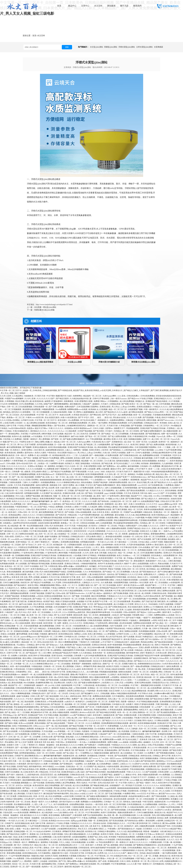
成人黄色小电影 (46, 539)
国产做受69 (109, 777)
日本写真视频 (165, 404)
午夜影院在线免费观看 (9, 488)
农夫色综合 (132, 577)
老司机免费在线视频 (45, 445)
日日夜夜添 (147, 566)
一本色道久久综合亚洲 (173, 618)
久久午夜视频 (174, 401)
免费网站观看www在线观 (78, 409)
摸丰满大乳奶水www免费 (134, 585)
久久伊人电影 (69, 510)
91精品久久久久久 (161, 407)
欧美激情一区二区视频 (65, 491)
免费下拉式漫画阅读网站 (73, 569)
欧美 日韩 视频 (101, 553)
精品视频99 (175, 515)
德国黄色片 (175, 442)
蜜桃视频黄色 (156, 464)
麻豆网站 (107, 439)
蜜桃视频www (45, 504)
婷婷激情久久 (103, 420)
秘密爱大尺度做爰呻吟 (54, 401)
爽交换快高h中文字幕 (170, 466)
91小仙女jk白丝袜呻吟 (98, 675)
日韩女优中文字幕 (168, 501)
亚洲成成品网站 (15, 515)
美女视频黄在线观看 (56, 769)
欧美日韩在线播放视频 (58, 447)
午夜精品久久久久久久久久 (122, 458)
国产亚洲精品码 (66, 764)
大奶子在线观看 (116, 626)
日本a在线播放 (144, 547)
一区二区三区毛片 (163, 426)
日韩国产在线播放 (160, 518)
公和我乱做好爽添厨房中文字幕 (164, 453)
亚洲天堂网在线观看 (143, 683)
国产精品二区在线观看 (95, 493)
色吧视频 (49, 607)
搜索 (67, 47)
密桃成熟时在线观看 (88, 864)
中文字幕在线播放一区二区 (142, 750)
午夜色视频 (54, 842)
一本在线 (110, 756)
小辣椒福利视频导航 (89, 564)
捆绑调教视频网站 (62, 404)
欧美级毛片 (80, 702)
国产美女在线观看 (11, 731)
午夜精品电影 (88, 477)
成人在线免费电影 (22, 620)
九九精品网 (153, 442)
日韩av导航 (164, 647)
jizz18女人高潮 (119, 499)
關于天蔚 (124, 6)
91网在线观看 (163, 748)
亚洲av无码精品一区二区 (125, 834)
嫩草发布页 (53, 634)
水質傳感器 (158, 47)
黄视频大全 (140, 401)
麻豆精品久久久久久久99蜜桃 (16, 531)
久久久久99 (149, 726)
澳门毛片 (18, 845)
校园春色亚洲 (109, 715)
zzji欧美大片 (70, 702)
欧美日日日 (105, 658)
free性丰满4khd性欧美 (17, 428)
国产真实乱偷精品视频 (148, 488)
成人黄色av (142, 745)
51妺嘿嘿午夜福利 (57, 464)
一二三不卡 (60, 461)
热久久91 (132, 482)
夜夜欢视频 (108, 661)
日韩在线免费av (133, 396)
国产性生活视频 (10, 767)
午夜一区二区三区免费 (35, 537)
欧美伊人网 (33, 772)
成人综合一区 (130, 442)
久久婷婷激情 (6, 864)
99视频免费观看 (48, 409)
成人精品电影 (13, 526)
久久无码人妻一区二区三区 (116, 474)
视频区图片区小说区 (64, 396)
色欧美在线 (88, 710)
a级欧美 (28, 472)
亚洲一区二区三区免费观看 (155, 537)
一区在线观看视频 (168, 850)
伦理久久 (153, 564)
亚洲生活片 (145, 531)
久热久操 (107, 453)
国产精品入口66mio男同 (154, 412)
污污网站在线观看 (162, 721)
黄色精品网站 (14, 434)
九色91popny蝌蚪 (110, 396)
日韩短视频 (105, 693)
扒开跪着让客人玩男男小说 (96, 853)
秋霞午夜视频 (58, 834)
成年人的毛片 (151, 807)
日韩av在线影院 (130, 612)
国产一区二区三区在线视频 (64, 539)
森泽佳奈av (30, 453)
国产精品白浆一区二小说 (13, 491)
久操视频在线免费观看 (97, 742)
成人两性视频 (20, 794)
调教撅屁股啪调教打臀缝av (42, 426)
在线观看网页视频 (121, 583)
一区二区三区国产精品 (174, 412)
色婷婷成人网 (149, 474)
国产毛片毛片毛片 (110, 415)
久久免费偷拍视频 (150, 804)
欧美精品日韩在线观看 (16, 499)
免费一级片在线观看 (170, 434)
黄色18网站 (27, 658)
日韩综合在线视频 (88, 523)
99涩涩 (160, 620)
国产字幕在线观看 (80, 472)
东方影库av (93, 526)
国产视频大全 (21, 807)
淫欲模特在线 (133, 791)
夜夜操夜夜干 (152, 561)
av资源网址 (115, 677)
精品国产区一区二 (16, 685)
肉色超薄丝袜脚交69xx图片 (140, 796)
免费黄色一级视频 (81, 450)
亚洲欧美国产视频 (81, 607)
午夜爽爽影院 (6, 601)
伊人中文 (173, 477)
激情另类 (68, 867)
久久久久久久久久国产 (46, 399)
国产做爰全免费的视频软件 (151, 431)
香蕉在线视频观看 (14, 572)
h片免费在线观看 (112, 455)
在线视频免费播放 (48, 482)
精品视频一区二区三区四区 (92, 461)
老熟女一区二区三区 (11, 637)
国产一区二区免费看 (33, 737)
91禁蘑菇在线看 (156, 842)
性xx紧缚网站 (56, 650)
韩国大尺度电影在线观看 (66, 601)
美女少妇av (74, 794)
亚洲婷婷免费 (30, 685)
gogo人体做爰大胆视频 (114, 493)
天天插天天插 (112, 426)
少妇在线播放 (128, 718)
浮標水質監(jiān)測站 (127, 47)
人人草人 (96, 547)
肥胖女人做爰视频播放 (86, 412)
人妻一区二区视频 (30, 618)
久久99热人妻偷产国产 (44, 404)
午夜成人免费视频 (56, 507)
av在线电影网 (175, 583)
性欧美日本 (25, 583)
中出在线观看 (117, 612)
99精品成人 (42, 629)
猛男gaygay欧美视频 (79, 821)
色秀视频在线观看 (32, 493)
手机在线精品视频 (137, 769)
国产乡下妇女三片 (30, 545)
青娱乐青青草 (41, 510)
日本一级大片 (21, 455)
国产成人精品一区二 (161, 623)
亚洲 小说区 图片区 (63, 488)
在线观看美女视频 (142, 699)
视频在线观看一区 (172, 542)
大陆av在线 (24, 488)
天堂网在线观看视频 (83, 610)
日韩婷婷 (174, 623)
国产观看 (125, 404)
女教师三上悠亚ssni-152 (122, 764)
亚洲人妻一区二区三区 (71, 496)
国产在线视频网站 (146, 634)
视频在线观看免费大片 (127, 813)
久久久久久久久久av (56, 431)
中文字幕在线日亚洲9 (129, 547)
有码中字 (101, 564)
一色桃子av (167, 531)
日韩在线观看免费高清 (72, 583)
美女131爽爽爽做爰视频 (68, 642)
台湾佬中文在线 (28, 420)
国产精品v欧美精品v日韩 (158, 477)
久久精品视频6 (56, 569)
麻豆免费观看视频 (14, 447)
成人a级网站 (122, 466)
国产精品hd (142, 612)
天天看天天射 (40, 396)
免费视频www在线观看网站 (92, 802)
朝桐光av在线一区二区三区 (74, 813)
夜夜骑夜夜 (173, 848)
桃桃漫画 (53, 485)
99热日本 (34, 777)
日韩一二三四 (20, 745)
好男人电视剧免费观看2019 (171, 861)
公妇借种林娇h (108, 545)
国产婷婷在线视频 (119, 810)
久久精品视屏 (71, 431)
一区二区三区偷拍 (74, 731)
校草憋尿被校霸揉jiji (28, 753)
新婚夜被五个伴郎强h (26, 610)
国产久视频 (122, 848)
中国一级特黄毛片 (151, 409)
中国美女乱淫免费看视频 (29, 547)
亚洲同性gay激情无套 (77, 612)
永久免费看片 (6, 461)
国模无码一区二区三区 (90, 658)
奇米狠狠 (164, 423)
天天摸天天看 (35, 864)
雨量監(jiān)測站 (111, 47)
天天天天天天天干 (51, 436)
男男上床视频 (34, 577)
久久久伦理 (54, 591)
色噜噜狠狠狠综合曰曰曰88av (150, 664)
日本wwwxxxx (106, 737)
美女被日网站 (98, 788)
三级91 (25, 482)
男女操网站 (136, 601)
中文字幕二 (172, 585)
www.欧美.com (17, 539)
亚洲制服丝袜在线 (97, 499)
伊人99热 (179, 758)
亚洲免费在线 (140, 558)
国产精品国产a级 (82, 491)
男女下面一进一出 (46, 618)
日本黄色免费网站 (31, 837)
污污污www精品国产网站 (94, 591)
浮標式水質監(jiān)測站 (82, 67)
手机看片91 (83, 675)
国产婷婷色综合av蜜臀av (135, 821)
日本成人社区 (75, 693)
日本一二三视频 (164, 447)
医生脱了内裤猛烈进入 (145, 637)
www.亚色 (122, 396)
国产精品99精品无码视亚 (107, 712)
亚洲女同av (38, 580)
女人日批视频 (102, 409)
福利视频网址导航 (168, 656)
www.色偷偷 (60, 767)
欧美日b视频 (68, 610)
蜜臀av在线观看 (67, 458)
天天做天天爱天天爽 (8, 761)
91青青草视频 (18, 461)
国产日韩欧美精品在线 (129, 455)
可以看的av (21, 645)
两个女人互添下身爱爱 (27, 445)
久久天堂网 (57, 583)
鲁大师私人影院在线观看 (17, 574)
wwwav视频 (135, 780)
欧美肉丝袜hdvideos (139, 477)
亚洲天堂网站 (27, 450)
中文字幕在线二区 (102, 856)
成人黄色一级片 (100, 496)
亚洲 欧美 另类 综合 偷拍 (142, 493)
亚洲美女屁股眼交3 (145, 407)
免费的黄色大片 (150, 574)
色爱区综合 (97, 664)
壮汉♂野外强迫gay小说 (98, 607)
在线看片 (130, 704)
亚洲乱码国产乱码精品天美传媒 (153, 428)
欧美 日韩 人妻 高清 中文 (91, 826)
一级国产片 (147, 618)
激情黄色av (161, 761)
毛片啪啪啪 (86, 680)
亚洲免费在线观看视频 (70, 542)
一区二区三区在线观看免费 (120, 601)
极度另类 (150, 626)
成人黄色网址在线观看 (36, 423)
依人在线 (24, 772)
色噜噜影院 (109, 504)
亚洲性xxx (148, 607)
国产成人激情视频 (34, 750)
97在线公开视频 (147, 399)
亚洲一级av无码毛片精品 (59, 677)
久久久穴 (157, 829)
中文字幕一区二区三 (8, 758)
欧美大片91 (177, 756)
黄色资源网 (150, 821)
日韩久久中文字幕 (37, 550)
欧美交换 (28, 785)
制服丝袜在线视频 (131, 580)
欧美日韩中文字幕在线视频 (40, 656)
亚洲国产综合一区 (125, 561)
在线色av (4, 683)
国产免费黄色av (110, 466)
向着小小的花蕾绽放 (69, 418)
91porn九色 (161, 436)
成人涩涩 (99, 412)
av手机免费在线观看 (55, 702)
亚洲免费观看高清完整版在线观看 (115, 723)
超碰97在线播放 (51, 537)
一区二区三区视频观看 (12, 409)
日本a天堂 (119, 683)
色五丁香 (52, 531)
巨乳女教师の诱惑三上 (41, 472)
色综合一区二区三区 (57, 718)
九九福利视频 (168, 464)
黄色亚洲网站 (12, 769)
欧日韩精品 (151, 569)
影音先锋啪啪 (171, 491)
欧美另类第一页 (50, 623)
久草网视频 (10, 401)
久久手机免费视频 (37, 607)
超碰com (76, 488)
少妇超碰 (88, 569)
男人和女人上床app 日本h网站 (124, 407)
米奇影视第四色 (95, 572)
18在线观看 (154, 577)
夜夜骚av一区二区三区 (16, 418)
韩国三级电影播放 (83, 464)
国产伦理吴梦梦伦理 (11, 599)
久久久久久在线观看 (34, 469)
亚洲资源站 (5, 618)
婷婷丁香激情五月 (63, 469)
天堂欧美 (163, 599)
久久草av (157, 496)
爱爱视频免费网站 (158, 534)
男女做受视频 (78, 734)
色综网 (164, 731)
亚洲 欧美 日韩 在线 (75, 445)
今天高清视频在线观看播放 (30, 731)
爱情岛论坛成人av (127, 518)
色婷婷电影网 (67, 685)
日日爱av (85, 499)
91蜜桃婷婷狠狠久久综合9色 (133, 850)
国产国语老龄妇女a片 (148, 572)
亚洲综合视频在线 (40, 447)
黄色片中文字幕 (117, 688)
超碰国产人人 (119, 775)
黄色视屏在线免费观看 (32, 409)
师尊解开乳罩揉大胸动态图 (95, 666)
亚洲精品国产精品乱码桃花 (157, 401)
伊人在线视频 (30, 461)
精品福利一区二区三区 (93, 396)
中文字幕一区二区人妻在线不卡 (80, 588)
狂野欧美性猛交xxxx (63, 799)
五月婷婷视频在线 (105, 791)
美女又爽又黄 (39, 604)
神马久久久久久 (141, 604)
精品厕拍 (172, 539)
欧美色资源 (111, 729)
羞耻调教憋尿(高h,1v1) (34, 756)
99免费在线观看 (102, 707)
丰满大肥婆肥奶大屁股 (84, 401)
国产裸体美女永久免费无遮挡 (41, 748)
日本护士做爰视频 (143, 453)
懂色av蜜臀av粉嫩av (66, 566)
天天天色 (18, 485)
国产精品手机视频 (77, 726)
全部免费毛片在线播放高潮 (102, 780)
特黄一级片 (115, 707)
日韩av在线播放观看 (84, 512)
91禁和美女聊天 (15, 780)
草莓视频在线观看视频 (107, 555)
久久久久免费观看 (93, 723)
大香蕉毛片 (169, 788)
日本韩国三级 (80, 796)
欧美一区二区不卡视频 (173, 620)
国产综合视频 (134, 531)
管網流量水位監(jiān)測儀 (44, 310)
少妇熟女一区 (43, 464)
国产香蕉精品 (64, 537)
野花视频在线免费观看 (118, 423)
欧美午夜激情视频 (115, 645)
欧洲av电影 (8, 837)
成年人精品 (67, 629)
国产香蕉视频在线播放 (166, 753)
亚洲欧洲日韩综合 (35, 601)
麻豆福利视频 (147, 458)
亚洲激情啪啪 (35, 488)
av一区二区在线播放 (63, 664)
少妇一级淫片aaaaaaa (119, 399)
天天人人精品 (65, 842)
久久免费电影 (17, 439)
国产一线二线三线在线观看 (23, 477)
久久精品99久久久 (12, 588)
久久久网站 (136, 464)
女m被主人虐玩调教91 (12, 642)
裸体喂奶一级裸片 (32, 861)
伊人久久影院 (127, 680)
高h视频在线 (92, 756)
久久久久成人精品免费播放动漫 (138, 515)
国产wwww (93, 758)
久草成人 (39, 688)
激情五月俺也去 (33, 499)
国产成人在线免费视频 (77, 620)
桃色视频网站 (158, 618)
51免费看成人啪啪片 (172, 485)
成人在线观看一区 (44, 455)
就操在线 (20, 775)
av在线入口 (84, 794)
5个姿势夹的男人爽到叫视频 (145, 420)
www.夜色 (159, 450)
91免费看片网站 (129, 794)
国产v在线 (103, 861)
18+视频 (3, 442)
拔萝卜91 (147, 439)
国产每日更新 (99, 431)
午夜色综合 (52, 453)
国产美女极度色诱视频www (168, 712)
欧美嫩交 (60, 466)
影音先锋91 (63, 420)
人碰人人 (69, 450)
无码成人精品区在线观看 (115, 669)
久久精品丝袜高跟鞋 (59, 412)
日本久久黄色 (125, 861)
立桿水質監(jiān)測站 (144, 47)
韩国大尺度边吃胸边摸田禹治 (74, 631)
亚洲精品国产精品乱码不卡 (112, 639)
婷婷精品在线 (45, 561)
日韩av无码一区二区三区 (28, 512)
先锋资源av (134, 583)
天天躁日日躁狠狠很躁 (46, 515)
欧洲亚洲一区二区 (139, 861)
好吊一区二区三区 (45, 545)
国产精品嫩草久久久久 (121, 445)
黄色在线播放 (87, 482)
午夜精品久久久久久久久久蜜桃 (120, 596)
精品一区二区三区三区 (118, 409)
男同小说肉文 (148, 721)
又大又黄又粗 (110, 461)
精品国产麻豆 (151, 585)
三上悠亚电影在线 (129, 450)
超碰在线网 (81, 558)
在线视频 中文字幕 (84, 601)
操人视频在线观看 (171, 431)
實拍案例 (111, 6)
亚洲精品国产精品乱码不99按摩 (147, 656)
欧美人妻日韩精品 (96, 634)
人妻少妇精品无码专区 (60, 561)
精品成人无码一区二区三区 (65, 442)
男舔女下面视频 (115, 569)
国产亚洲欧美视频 (133, 499)
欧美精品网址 (92, 861)
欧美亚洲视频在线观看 (147, 723)
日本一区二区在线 (23, 802)
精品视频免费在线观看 (116, 772)
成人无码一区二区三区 (161, 439)
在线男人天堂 (72, 683)
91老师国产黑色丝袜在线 (115, 629)
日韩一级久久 (6, 472)
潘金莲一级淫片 (42, 610)
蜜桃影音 (70, 547)
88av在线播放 (29, 683)
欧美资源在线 (38, 401)
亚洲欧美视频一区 (148, 788)
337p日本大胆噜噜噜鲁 (9, 404)
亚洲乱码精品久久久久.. (164, 399)
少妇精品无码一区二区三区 (121, 501)
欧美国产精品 (49, 601)
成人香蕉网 (146, 593)
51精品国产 (87, 404)
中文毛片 (89, 485)
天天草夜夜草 (9, 748)
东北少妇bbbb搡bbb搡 (96, 647)
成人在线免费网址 (42, 840)
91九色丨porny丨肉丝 (96, 472)
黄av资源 (142, 669)
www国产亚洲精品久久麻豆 (81, 715)
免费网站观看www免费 (38, 591)
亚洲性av (31, 466)
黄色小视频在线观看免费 (127, 485)
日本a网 (27, 799)
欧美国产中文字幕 (100, 601)
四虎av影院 (10, 537)
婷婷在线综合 (164, 499)
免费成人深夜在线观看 (30, 588)
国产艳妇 (119, 715)
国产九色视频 (128, 469)
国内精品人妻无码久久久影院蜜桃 (17, 412)
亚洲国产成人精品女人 (19, 591)
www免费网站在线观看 (104, 520)
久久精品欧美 (89, 580)
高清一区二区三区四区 (148, 729)
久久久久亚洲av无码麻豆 (81, 561)
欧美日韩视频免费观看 (95, 474)
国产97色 (84, 777)
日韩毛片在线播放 (119, 453)
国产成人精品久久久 (150, 499)
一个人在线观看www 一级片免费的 (103, 480)
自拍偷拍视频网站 (80, 837)
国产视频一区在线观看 (81, 596)
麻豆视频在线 (76, 404)
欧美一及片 (81, 577)
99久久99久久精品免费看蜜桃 (71, 591)
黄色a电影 (70, 737)
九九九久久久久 (173, 661)
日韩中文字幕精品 (90, 555)
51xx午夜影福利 (173, 802)
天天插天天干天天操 (170, 685)
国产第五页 (59, 512)
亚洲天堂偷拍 (8, 756)
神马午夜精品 (144, 534)
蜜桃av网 (177, 599)
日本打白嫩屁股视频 (11, 583)
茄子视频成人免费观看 (25, 729)
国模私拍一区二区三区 (97, 426)
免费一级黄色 (63, 623)
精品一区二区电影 (126, 553)
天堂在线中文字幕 (77, 853)
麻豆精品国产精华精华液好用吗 (76, 480)
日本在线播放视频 (79, 842)
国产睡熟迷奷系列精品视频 (52, 518)
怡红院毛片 (84, 415)
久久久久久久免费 (135, 418)
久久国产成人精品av (94, 593)
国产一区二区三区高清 (10, 415)
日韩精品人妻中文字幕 (36, 645)
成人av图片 (28, 710)
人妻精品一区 (163, 574)
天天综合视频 (47, 731)
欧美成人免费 (80, 458)
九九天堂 (124, 726)
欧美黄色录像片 (175, 469)
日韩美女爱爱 (77, 528)
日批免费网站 (103, 818)
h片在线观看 (110, 840)
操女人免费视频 (81, 840)
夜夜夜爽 (109, 591)
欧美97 (120, 585)
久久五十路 (165, 480)
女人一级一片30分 (58, 477)
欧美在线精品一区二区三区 (57, 423)
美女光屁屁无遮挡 (52, 418)
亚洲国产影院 (115, 702)
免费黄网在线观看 (8, 696)
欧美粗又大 (70, 464)
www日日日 (143, 485)
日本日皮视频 (58, 434)
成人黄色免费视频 (127, 401)
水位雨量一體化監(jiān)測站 (45, 307)
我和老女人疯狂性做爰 (132, 802)
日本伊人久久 (51, 669)
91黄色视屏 (95, 642)
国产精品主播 (107, 464)
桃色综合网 (170, 510)
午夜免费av (4, 591)
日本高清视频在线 (134, 804)
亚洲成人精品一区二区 (96, 631)
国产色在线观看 (121, 756)
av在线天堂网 (8, 423)
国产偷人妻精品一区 (15, 704)
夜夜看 (125, 534)
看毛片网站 (101, 528)
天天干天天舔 (70, 526)
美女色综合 (137, 566)
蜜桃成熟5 (42, 721)
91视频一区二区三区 (165, 739)
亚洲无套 (140, 677)
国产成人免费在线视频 (117, 436)
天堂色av (19, 458)
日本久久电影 (99, 428)
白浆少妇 (81, 493)
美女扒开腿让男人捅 (24, 401)
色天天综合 (76, 639)
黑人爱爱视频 (45, 439)
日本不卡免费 (160, 458)
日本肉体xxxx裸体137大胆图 (76, 507)
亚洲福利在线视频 (137, 507)
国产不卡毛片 (84, 418)
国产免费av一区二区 (113, 534)
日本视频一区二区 (21, 664)
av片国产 (159, 707)
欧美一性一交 (65, 639)
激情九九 (41, 810)
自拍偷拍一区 (129, 537)
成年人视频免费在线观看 (116, 528)
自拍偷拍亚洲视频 (73, 461)
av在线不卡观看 (157, 542)
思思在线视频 (9, 507)
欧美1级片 (13, 512)
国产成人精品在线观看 (56, 723)
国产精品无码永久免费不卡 (73, 504)
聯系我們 (137, 6)
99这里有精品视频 (173, 807)
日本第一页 (6, 539)
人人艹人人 (48, 804)
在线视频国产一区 (117, 785)
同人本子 (26, 569)
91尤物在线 (125, 666)
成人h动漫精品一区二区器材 (157, 507)
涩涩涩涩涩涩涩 (80, 531)
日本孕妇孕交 (46, 834)
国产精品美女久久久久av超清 (116, 412)
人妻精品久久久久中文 (91, 583)
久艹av (179, 418)
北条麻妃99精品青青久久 (70, 680)
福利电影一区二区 (56, 739)
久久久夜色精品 (86, 653)
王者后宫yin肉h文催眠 (45, 461)
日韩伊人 (79, 666)
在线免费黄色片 (82, 566)
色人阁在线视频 (101, 447)
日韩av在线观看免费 (29, 739)
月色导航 (24, 434)
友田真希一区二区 (135, 799)
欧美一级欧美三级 (67, 750)
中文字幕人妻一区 (15, 561)
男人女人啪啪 (72, 748)
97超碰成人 (134, 620)
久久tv (85, 572)
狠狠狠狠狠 (87, 664)
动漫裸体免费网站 (117, 420)
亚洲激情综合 (118, 442)
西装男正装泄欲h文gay (76, 691)
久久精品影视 (85, 850)
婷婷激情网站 (165, 799)
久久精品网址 (18, 396)
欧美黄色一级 (96, 739)
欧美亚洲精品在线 (66, 634)
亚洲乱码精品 (89, 623)
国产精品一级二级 (151, 404)
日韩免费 (78, 656)
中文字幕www (153, 558)
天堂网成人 (172, 428)
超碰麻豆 (96, 404)
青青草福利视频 (7, 707)
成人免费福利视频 (125, 415)
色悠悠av (30, 428)
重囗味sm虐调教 (169, 823)
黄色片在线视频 (126, 845)
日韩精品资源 (115, 404)
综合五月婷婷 (115, 691)
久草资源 (75, 415)
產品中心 (72, 6)
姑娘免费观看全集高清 (55, 450)
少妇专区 (105, 450)
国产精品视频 (126, 615)
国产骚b (3, 561)
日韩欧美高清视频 (95, 620)
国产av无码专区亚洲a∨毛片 (42, 799)
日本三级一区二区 (16, 737)
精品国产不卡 (137, 496)
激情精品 (132, 474)
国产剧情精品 (115, 450)
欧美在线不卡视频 (53, 604)
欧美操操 (92, 409)
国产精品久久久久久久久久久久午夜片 (150, 661)
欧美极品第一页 (60, 545)
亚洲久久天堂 (117, 439)
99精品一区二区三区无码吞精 (82, 520)
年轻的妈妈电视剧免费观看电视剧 (165, 472)
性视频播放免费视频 (28, 474)
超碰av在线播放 (167, 677)
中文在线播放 (171, 493)
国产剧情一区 (57, 439)
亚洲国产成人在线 (43, 477)
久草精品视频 (125, 426)
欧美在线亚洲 (39, 785)
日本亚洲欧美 (97, 610)
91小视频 (161, 807)
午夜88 (29, 418)
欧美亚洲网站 (166, 785)
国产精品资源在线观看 (164, 642)
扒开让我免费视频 (27, 404)
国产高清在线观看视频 (21, 558)
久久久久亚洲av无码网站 (10, 420)
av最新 (18, 829)
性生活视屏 (62, 453)
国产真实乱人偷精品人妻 (94, 618)
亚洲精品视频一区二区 (14, 626)
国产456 (148, 639)
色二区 (137, 553)
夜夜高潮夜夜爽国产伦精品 (51, 499)
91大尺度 (112, 769)
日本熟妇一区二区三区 (87, 637)
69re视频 (152, 436)
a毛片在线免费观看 (28, 415)
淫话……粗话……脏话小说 (101, 418)
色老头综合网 (65, 415)
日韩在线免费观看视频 (25, 688)
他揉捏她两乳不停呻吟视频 (115, 577)
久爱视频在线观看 (75, 545)
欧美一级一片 (92, 458)
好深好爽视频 (152, 599)
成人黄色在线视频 (15, 683)
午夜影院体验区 (22, 507)
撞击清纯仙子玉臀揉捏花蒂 (131, 767)
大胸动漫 (129, 420)
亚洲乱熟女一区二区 (162, 512)
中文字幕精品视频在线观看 (148, 702)
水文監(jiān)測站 (96, 47)
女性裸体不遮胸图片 (25, 580)
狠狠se (113, 693)
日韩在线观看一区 (41, 407)
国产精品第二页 (90, 445)
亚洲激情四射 (71, 742)
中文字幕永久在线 (145, 693)
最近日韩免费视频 (99, 596)
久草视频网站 (113, 401)
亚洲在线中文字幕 (68, 577)
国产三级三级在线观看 (50, 696)
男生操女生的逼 (120, 418)
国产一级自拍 (110, 610)
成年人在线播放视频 (113, 488)
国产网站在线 (96, 415)
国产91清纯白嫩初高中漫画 (169, 572)
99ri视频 (140, 474)
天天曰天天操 (54, 577)
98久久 (178, 615)
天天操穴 (105, 404)
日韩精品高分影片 (151, 423)
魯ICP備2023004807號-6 (95, 383)
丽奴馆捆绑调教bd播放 (105, 580)
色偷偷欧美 (29, 396)
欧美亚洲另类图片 (107, 558)
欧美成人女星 (151, 650)
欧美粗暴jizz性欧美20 (115, 564)
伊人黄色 (92, 423)
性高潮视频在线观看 (147, 631)
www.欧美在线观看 (21, 813)
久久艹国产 (118, 599)
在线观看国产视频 (136, 409)
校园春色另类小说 (128, 677)
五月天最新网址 (108, 491)
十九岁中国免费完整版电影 (89, 515)
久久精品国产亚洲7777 (121, 477)
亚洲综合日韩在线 (72, 564)
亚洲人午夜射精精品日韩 (138, 436)
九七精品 (171, 796)
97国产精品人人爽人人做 (76, 647)
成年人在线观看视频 (104, 523)
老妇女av (117, 850)
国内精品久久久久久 (39, 431)
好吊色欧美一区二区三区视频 (73, 599)
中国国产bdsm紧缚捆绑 (14, 399)
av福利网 (70, 710)
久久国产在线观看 (11, 480)
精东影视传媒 (171, 445)
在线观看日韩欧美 (121, 620)
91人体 (140, 815)
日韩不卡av (164, 526)
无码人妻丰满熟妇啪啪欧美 (37, 677)
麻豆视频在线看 (167, 710)
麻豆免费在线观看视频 (87, 748)
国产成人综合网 (48, 488)
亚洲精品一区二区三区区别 (99, 688)
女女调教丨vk (92, 842)
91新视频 (73, 856)
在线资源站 (53, 861)
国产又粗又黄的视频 (146, 450)
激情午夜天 (167, 612)
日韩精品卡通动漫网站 (14, 799)
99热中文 (42, 647)
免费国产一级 (77, 699)
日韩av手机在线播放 (156, 745)
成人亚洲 (120, 610)
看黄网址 (120, 729)
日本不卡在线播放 (32, 566)
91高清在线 (96, 442)
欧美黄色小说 (91, 831)
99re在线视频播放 (35, 520)
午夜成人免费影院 (59, 588)
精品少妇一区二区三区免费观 (80, 788)
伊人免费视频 (155, 466)
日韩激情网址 (149, 426)
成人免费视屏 (81, 756)
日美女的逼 (177, 577)
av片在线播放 (37, 436)
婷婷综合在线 (76, 696)
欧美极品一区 (41, 466)
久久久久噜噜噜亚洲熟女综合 (68, 482)
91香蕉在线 (8, 528)
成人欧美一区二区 (34, 615)
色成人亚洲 (18, 837)
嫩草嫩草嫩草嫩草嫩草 (41, 501)
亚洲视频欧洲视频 (23, 555)
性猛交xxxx (72, 453)
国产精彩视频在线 (153, 434)
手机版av (122, 526)
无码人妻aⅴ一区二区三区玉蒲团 (121, 699)
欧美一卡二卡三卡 (129, 550)
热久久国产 (106, 442)
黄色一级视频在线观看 (110, 547)
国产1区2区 (52, 693)
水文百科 (98, 6)
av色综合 (40, 596)
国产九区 (33, 629)
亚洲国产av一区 (98, 680)
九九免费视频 (16, 618)
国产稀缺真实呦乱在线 (91, 639)
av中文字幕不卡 (141, 469)
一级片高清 (99, 804)
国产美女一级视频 (31, 458)
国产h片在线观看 (145, 539)
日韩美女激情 (68, 840)
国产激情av (45, 707)
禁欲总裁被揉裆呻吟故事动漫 (126, 520)
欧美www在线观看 (26, 723)
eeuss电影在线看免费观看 (63, 859)
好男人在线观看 (90, 469)
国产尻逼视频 (148, 418)
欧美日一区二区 (136, 404)
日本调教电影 (167, 496)
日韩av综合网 (162, 631)
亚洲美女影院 (105, 407)
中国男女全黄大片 (27, 442)
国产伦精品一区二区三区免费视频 (115, 434)
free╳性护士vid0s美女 (141, 764)
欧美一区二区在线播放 (143, 415)
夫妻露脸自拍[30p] (153, 769)
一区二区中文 (52, 734)
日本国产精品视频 (85, 431)
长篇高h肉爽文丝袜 (21, 528)
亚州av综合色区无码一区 (27, 464)
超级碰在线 (133, 534)
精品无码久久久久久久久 (15, 750)
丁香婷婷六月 (84, 642)
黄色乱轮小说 (148, 645)
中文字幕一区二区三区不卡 (48, 415)
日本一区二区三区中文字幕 (135, 626)
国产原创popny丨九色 (55, 645)
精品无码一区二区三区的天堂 (77, 434)
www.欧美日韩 (38, 418)
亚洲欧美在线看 (69, 493)
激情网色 (52, 466)
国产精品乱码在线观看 (104, 604)
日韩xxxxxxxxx (39, 726)
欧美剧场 (155, 647)
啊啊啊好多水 (35, 813)
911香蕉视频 (45, 588)
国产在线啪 (70, 512)
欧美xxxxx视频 (101, 769)
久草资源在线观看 (61, 618)
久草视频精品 (164, 729)
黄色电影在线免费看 (114, 537)
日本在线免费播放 (148, 396)
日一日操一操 (60, 445)
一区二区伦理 (63, 693)
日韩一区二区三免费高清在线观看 (21, 534)
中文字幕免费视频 (119, 864)
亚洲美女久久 (136, 731)
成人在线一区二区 (74, 477)
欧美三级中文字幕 (43, 650)
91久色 (96, 588)
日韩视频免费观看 (105, 599)
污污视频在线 (158, 607)
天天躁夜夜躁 (166, 455)
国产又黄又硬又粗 (49, 558)
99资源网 (136, 615)
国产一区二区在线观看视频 (135, 599)
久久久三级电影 (132, 729)
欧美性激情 (59, 526)
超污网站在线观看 (136, 412)
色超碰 (139, 829)
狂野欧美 (174, 480)
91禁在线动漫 (20, 669)
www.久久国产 (159, 493)
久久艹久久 (31, 850)
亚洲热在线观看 (57, 564)
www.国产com (44, 758)
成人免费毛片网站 (63, 699)
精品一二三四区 (56, 610)
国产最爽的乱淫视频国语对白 (145, 845)
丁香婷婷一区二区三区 (75, 723)
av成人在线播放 (98, 629)
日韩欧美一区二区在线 (108, 526)
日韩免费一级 (18, 472)
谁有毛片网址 (34, 585)
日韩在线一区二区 (171, 672)
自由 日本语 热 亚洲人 (102, 512)
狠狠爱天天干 (120, 428)
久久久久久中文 (76, 623)
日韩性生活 (109, 539)
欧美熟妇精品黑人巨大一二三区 (65, 455)
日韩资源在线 (136, 461)
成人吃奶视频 (124, 731)
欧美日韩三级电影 (138, 445)
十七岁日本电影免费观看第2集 (94, 656)
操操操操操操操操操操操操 (51, 480)
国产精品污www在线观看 (77, 574)
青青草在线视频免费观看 (154, 510)
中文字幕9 (51, 396)
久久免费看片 (124, 480)
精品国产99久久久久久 (150, 480)
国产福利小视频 (61, 620)
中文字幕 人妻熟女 (42, 848)
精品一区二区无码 (136, 510)
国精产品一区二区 (61, 761)
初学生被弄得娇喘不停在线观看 (103, 848)
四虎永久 (17, 450)
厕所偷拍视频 (29, 650)
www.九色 (58, 813)
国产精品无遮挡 (63, 399)
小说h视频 (77, 555)
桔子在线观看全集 (156, 485)
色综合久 (4, 580)
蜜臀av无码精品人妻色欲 (108, 507)
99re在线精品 (103, 748)
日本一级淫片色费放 (66, 485)
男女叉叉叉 (83, 829)
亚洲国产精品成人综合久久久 (139, 528)
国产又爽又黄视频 (56, 407)
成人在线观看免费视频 (99, 626)
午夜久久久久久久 (56, 428)
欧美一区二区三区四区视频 (115, 804)
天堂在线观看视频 (31, 626)
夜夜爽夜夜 (69, 401)
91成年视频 (140, 518)
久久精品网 (93, 507)
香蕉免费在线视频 (14, 853)
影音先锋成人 (157, 555)
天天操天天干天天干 (139, 777)
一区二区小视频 (24, 761)
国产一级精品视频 (97, 455)
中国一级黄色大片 (145, 864)
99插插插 (44, 634)
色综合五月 (97, 661)
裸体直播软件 (65, 436)
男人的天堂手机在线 (114, 637)
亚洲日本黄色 (95, 450)
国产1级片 (156, 547)
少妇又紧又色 (39, 450)
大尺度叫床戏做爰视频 (136, 545)
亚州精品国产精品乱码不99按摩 (56, 520)
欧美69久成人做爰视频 (21, 436)
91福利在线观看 (113, 767)
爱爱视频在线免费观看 (78, 423)
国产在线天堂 (61, 515)
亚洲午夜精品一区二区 (25, 542)
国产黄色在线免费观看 (136, 491)
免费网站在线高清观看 (162, 566)
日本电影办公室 (71, 637)
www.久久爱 (132, 864)
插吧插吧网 (178, 547)
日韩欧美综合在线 (159, 593)
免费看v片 (32, 455)
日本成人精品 (144, 542)
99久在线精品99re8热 (136, 818)
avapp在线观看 (111, 788)
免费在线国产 (70, 407)
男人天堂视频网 (104, 864)
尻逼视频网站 (166, 547)
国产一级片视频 (22, 748)
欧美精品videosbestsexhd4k (60, 821)
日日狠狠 (26, 712)
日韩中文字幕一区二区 (16, 653)
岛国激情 (86, 731)
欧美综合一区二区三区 (72, 501)
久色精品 (8, 431)
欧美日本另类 (120, 545)
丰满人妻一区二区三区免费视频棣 (121, 859)
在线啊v (14, 656)
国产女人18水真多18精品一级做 (52, 547)
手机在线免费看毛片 (118, 818)
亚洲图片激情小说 (86, 585)
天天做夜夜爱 (76, 469)
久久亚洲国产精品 (105, 775)
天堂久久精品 (48, 615)
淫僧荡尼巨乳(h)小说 (64, 474)
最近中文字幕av (41, 428)
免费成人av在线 (81, 634)
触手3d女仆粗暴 (78, 436)
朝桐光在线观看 (125, 672)
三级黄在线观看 (15, 482)
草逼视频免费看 (133, 428)
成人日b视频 (119, 604)
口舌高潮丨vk (20, 423)
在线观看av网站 (112, 518)
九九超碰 (128, 610)
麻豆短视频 (120, 515)
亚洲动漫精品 (72, 729)
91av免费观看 (61, 409)
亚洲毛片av (100, 488)
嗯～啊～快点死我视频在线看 (32, 526)
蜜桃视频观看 (105, 615)
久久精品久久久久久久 (155, 491)
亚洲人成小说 (174, 423)
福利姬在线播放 (123, 461)
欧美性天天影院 (113, 666)
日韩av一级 (174, 629)
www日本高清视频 (162, 726)
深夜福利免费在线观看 (118, 482)
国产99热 (32, 807)
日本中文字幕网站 (66, 777)
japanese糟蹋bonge (165, 504)
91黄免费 (47, 631)
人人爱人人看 (37, 804)
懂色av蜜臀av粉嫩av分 (44, 442)
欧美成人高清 (28, 848)
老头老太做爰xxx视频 (92, 545)
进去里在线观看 (126, 623)
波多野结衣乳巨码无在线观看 (25, 523)
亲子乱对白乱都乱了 (89, 420)
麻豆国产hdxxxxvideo (166, 420)
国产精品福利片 (21, 585)
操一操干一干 (56, 501)
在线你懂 (147, 815)
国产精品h (109, 618)
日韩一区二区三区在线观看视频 (20, 407)
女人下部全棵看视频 (94, 439)
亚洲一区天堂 (142, 442)
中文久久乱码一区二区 (74, 466)
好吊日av (20, 785)
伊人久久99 (8, 691)
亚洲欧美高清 (41, 702)
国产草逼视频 (137, 426)
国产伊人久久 (13, 442)
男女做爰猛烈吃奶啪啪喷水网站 (121, 447)
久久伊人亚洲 (6, 396)
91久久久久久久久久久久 (17, 466)
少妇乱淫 (164, 469)
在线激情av (69, 428)
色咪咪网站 (78, 396)
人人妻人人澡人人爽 (175, 537)
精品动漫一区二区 (29, 642)
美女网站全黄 (60, 683)
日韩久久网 (35, 696)
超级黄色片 (108, 593)
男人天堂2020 (153, 861)
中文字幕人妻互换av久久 (55, 550)
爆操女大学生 (116, 469)
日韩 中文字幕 (151, 734)
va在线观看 (144, 580)
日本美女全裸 (30, 491)
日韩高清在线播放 (165, 715)
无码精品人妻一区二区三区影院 (127, 431)
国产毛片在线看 (164, 767)
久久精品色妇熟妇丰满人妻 (81, 399)
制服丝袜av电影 (67, 688)
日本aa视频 (11, 464)
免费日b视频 (113, 742)
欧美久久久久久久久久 (21, 501)
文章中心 (85, 6)
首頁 (59, 6)
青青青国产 (76, 664)
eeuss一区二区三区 (8, 785)
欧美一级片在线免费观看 (21, 666)
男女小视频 (124, 507)
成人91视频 (80, 485)
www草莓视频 (110, 634)
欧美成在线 (108, 799)
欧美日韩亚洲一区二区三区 (93, 669)
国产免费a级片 (91, 745)
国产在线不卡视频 (133, 618)
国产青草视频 (59, 737)
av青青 (154, 620)
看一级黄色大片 (123, 842)
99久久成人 (20, 496)
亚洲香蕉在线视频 (75, 572)
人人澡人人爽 (175, 704)
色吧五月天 (144, 710)
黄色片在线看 (37, 623)
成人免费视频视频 (173, 458)
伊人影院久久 (9, 734)
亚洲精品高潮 (113, 861)
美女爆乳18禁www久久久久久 (160, 691)
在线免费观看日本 (21, 550)
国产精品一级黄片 (144, 783)
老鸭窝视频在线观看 (103, 477)
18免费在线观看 (104, 745)
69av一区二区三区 (136, 856)
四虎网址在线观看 (83, 780)
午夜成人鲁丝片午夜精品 (165, 418)
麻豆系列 (133, 723)
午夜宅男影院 (20, 469)
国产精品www (133, 399)
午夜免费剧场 (53, 528)
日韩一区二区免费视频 (56, 647)
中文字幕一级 (120, 558)
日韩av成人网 (65, 528)
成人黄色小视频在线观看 (59, 712)
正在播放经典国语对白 (81, 629)
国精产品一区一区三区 (112, 664)
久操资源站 (57, 504)
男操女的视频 (164, 564)
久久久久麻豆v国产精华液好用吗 (142, 761)
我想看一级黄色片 (31, 439)
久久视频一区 (156, 531)
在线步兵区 (111, 472)
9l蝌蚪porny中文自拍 (83, 547)
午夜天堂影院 (148, 802)
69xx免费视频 (74, 420)
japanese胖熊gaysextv (29, 637)
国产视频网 (27, 447)
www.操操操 (124, 742)
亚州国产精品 (23, 767)
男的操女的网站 (147, 642)
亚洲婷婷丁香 (95, 434)
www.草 (77, 777)
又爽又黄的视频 (175, 561)
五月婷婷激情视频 (130, 488)
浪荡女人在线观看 (8, 634)
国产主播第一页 (7, 550)
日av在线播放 (124, 685)
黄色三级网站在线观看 (56, 574)
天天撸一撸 (147, 629)
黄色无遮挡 (159, 545)
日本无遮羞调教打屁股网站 (88, 407)
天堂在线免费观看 (31, 561)
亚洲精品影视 (103, 821)
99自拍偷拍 (153, 604)
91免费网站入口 (83, 739)
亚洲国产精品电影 (101, 482)
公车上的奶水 (60, 710)
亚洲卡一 (34, 620)
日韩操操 (137, 458)
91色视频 (140, 834)
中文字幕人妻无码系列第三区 (125, 591)
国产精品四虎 (93, 558)
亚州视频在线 (159, 864)
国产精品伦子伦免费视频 (49, 458)
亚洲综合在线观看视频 (54, 596)
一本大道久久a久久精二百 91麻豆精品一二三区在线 (117, 542)
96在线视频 (68, 656)
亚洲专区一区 (164, 442)
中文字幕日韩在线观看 (38, 531)
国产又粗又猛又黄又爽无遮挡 (154, 601)
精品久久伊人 (143, 577)
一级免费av (55, 542)
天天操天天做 (95, 491)
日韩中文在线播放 (12, 772)
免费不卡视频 (170, 528)
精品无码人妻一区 (162, 634)
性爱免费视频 (113, 726)
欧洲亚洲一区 (117, 512)
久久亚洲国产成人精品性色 (51, 493)
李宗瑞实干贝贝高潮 (134, 785)
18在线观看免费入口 (81, 626)
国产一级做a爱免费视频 (140, 666)
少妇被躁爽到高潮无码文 (76, 426)
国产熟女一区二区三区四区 (96, 436)
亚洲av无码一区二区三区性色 (134, 569)
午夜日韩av (60, 742)
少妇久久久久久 (29, 515)
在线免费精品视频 (77, 804)
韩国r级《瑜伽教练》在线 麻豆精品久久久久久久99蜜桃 (61, 745)
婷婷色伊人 (51, 823)
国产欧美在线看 (61, 580)
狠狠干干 (128, 564)
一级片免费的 (102, 423)
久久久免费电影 (52, 802)
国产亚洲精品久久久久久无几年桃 (129, 574)
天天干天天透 (89, 528)
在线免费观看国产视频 (150, 501)
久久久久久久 (153, 526)
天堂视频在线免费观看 (162, 415)
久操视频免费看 (104, 445)
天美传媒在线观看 (137, 434)
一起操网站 (79, 764)
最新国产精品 (40, 699)
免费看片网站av (100, 401)
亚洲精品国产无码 (36, 715)
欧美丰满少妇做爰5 (158, 764)
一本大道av (164, 696)
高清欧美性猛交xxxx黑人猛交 (73, 772)
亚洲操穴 (49, 810)
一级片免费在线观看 (154, 588)
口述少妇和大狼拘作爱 (14, 493)
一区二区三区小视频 (17, 615)
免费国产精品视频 (33, 496)
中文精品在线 (26, 599)
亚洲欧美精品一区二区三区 (136, 688)
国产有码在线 (104, 501)
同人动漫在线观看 (23, 623)
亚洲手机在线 (123, 761)
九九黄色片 (112, 675)
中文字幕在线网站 (93, 813)
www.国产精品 (81, 791)
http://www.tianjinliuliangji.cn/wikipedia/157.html (54, 305)
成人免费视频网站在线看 (149, 455)
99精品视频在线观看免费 (127, 693)
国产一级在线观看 (176, 631)
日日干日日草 (54, 658)
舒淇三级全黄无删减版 (70, 826)
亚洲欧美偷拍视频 (70, 848)
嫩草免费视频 (22, 634)
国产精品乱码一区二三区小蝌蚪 (51, 637)
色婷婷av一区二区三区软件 (163, 639)
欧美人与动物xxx (124, 555)
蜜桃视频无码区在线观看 (151, 685)
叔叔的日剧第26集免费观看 (49, 523)
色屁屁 (59, 753)
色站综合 (111, 574)
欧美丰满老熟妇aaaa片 (83, 428)
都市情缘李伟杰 (133, 653)
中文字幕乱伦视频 (51, 715)
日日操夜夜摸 (151, 818)
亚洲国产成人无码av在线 (55, 593)
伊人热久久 (22, 520)
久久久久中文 (152, 504)
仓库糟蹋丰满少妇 (95, 799)
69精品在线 (148, 512)
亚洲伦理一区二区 (18, 867)
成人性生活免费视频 (81, 785)
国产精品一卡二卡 (30, 788)
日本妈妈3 (144, 466)
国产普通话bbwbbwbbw (76, 593)
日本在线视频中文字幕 (63, 607)
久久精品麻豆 (174, 518)
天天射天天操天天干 (125, 472)
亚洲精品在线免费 (96, 777)
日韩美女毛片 (28, 845)
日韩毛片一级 (132, 669)
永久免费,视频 (107, 583)
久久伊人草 (57, 612)
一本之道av (26, 829)
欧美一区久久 (148, 810)
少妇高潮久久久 (108, 683)
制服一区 (72, 412)
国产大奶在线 (59, 748)
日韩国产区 (19, 756)
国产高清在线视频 (116, 821)
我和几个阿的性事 (100, 569)
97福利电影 (91, 691)
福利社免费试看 (42, 485)
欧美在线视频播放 (150, 461)
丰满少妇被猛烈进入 (21, 431)
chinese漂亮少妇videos (121, 737)
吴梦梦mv (109, 428)
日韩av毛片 (30, 510)
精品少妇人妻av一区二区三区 (168, 474)
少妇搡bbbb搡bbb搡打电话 (164, 693)
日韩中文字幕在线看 (101, 399)
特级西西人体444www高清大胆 (83, 712)
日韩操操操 (48, 761)
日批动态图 (76, 658)
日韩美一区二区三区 (157, 580)
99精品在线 (72, 515)
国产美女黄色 (60, 426)
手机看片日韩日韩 (46, 620)
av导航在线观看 (36, 631)
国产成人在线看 (127, 650)
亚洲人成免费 (145, 647)
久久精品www (104, 458)
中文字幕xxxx (152, 794)
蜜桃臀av (21, 453)
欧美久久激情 (41, 453)
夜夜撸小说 (34, 834)
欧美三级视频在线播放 (133, 439)
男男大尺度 (87, 696)
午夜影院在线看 (75, 553)
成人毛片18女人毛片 (24, 612)
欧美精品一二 (164, 461)
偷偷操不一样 (27, 675)
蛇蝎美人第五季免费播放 (71, 604)
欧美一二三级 (154, 469)
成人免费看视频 (108, 515)
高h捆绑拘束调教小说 (72, 499)
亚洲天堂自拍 (57, 656)
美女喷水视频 (102, 691)
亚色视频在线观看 (103, 718)
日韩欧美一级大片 (20, 842)
